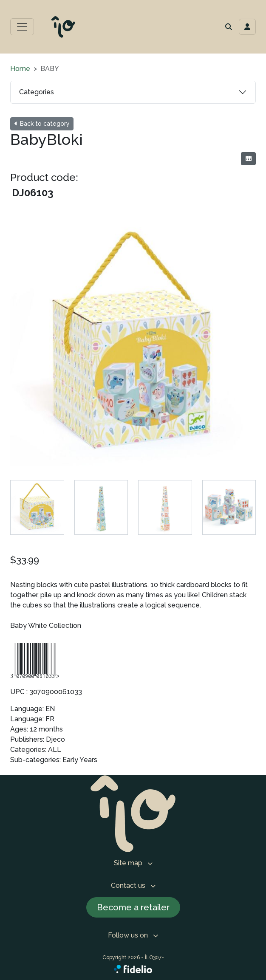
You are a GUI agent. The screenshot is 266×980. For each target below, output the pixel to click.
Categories (37, 92)
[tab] (37, 507)
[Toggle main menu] (22, 27)
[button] (229, 27)
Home (20, 69)
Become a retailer (133, 907)
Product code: (44, 177)
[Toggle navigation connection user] (247, 27)
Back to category (42, 124)
